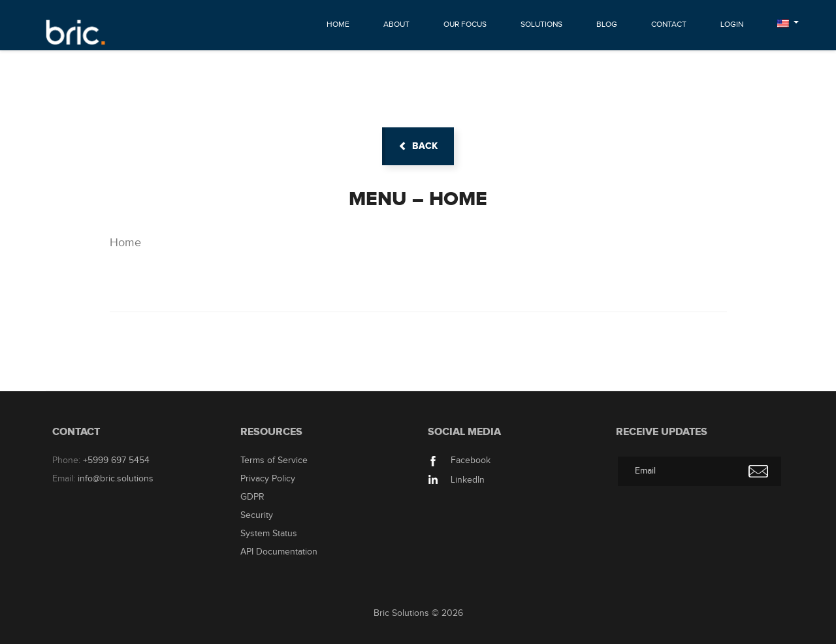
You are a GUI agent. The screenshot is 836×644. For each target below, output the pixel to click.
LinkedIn (456, 480)
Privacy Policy (268, 479)
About (396, 24)
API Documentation (279, 552)
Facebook (459, 460)
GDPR (252, 497)
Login (732, 24)
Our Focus (465, 24)
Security (257, 515)
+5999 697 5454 (116, 460)
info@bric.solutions (116, 479)
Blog (607, 24)
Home (338, 24)
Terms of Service (274, 460)
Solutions (541, 24)
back (418, 146)
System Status (269, 534)
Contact (669, 24)
